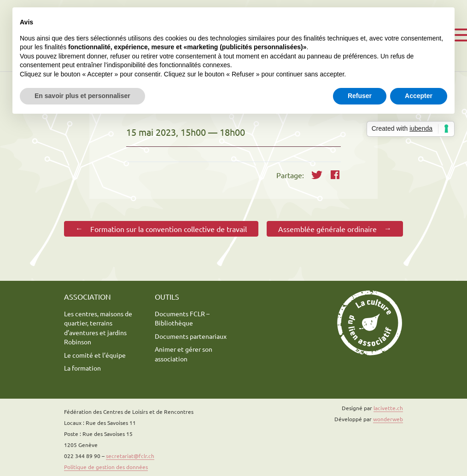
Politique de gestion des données (106, 467)
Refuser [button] (360, 96)
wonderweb (388, 419)
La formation (82, 368)
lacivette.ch (388, 408)
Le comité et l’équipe (95, 355)
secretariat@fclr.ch (130, 456)
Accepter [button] (419, 96)
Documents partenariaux (191, 336)
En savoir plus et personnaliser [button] (82, 96)
